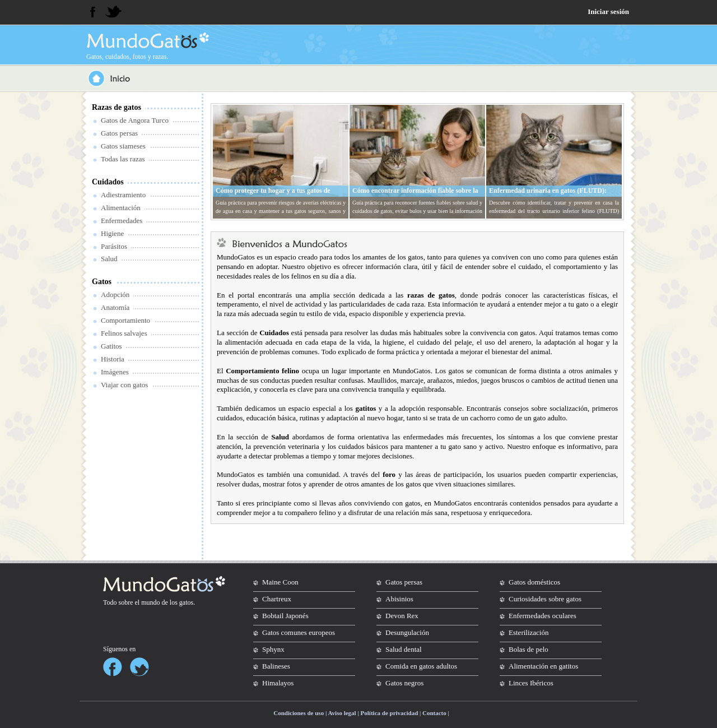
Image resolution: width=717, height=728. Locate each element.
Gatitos (111, 346)
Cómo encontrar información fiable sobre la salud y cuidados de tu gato (415, 195)
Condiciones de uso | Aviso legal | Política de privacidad (346, 713)
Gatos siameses (123, 146)
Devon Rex (402, 616)
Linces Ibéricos (531, 683)
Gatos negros (404, 683)
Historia (113, 359)
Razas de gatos (117, 107)
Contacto (434, 713)
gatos (186, 602)
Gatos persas (119, 133)
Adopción (115, 295)
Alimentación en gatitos (543, 666)
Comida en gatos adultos (421, 666)
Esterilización (529, 632)
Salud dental (404, 649)
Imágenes (115, 372)
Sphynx (273, 649)
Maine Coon (280, 582)
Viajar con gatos (124, 385)
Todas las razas (123, 159)
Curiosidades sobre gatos (545, 599)
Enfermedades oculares (543, 616)
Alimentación (121, 208)
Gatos (102, 282)
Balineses (276, 666)
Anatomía (115, 307)
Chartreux (277, 599)
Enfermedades (122, 221)
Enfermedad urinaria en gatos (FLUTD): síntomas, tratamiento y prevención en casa (551, 195)
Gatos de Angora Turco (135, 120)
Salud (109, 259)
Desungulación (407, 632)
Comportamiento (125, 320)
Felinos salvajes (124, 333)
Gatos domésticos (534, 582)
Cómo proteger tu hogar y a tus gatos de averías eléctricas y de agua (273, 195)
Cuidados (108, 182)
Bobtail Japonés (285, 616)
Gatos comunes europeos (299, 632)
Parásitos (114, 246)
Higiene (112, 233)
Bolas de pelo (529, 649)
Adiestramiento (123, 195)
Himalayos (278, 683)
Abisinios (399, 599)
